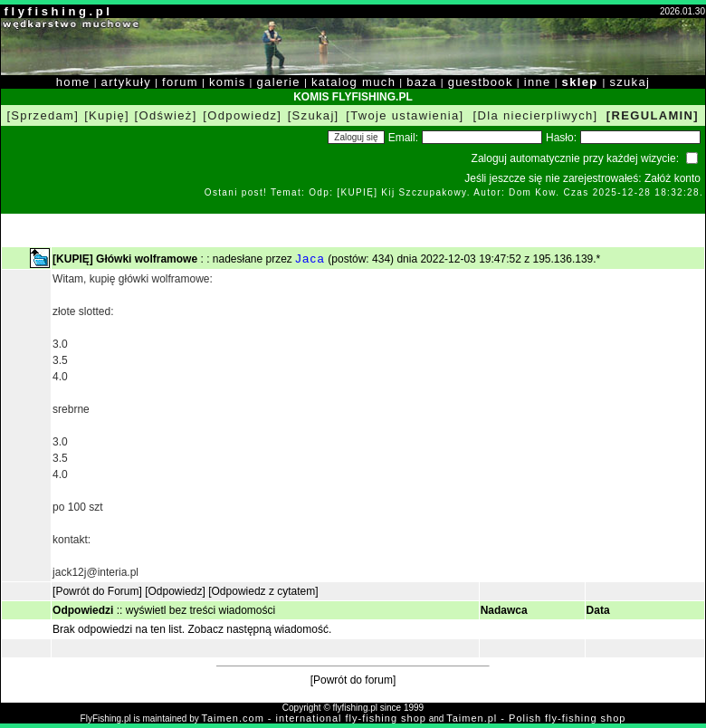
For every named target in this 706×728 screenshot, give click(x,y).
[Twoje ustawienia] (405, 115)
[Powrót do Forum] (97, 591)
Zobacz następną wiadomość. (260, 629)
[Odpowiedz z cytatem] (263, 591)
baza (422, 82)
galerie (279, 82)
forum (180, 82)
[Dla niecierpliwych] (536, 115)
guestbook (481, 82)
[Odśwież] (166, 115)
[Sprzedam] (43, 115)
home (73, 82)
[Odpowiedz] (242, 115)
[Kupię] (107, 115)
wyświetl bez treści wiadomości (200, 610)
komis (228, 82)
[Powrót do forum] (353, 680)
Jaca (310, 259)
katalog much (353, 82)
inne (538, 82)
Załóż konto (673, 178)
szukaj (630, 82)
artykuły (126, 82)
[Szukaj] (314, 115)
